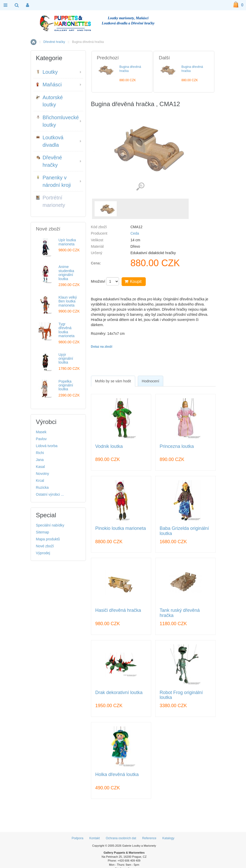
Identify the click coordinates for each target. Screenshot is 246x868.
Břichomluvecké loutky (57, 121)
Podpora (78, 838)
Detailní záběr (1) (140, 187)
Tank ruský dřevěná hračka (180, 613)
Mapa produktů (48, 539)
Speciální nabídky (50, 525)
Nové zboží (45, 546)
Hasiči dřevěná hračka (118, 610)
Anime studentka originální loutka (66, 273)
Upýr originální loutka (66, 359)
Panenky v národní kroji (53, 181)
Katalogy (168, 838)
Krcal (40, 481)
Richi (40, 453)
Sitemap (43, 532)
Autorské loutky (49, 101)
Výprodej (43, 553)
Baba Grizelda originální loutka (184, 531)
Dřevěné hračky (54, 42)
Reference (149, 838)
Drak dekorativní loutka (119, 693)
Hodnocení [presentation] (151, 381)
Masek (41, 432)
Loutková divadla (50, 141)
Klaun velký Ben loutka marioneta (68, 301)
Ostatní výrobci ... (50, 494)
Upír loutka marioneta (67, 242)
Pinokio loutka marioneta (121, 528)
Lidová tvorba (47, 446)
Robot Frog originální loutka (181, 695)
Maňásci (49, 85)
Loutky (47, 72)
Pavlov (41, 439)
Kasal (40, 467)
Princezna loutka (177, 446)
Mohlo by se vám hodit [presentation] (113, 381)
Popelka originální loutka (66, 385)
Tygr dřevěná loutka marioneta (67, 330)
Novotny (43, 474)
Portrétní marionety (51, 201)
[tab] (113, 381)
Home (34, 42)
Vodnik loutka (109, 446)
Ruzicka (42, 487)
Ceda (135, 233)
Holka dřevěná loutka (117, 775)
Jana (40, 460)
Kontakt (94, 838)
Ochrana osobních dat (121, 838)
